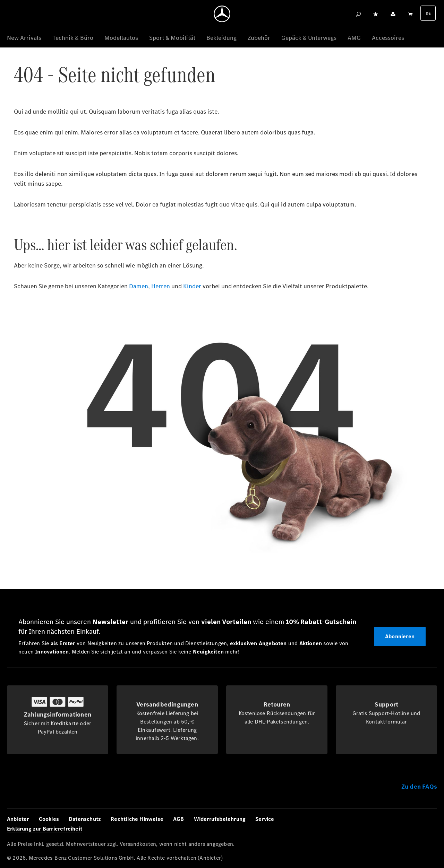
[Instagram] (399, 824)
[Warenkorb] (410, 14)
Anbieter (18, 819)
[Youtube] (429, 824)
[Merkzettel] (376, 14)
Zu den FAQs (419, 787)
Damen (139, 287)
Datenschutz (85, 819)
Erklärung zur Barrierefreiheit (45, 829)
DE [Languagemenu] (428, 13)
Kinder (192, 287)
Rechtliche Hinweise (137, 819)
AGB (179, 819)
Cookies (49, 819)
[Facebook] (384, 824)
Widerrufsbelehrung (220, 819)
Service (265, 819)
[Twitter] (414, 824)
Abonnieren (400, 636)
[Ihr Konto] (393, 14)
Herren (161, 287)
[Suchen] (358, 14)
